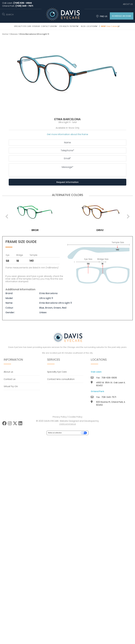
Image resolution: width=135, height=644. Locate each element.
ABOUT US (128, 4)
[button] (122, 16)
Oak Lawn (96, 372)
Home (5, 34)
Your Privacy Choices (72, 433)
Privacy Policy (60, 417)
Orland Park (97, 391)
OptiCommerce (68, 424)
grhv (103, 230)
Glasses (14, 34)
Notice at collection (55, 433)
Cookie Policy (75, 417)
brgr (38, 230)
